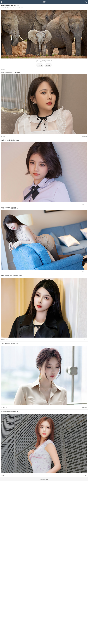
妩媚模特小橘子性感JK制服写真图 (10, 140)
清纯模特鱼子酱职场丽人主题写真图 (10, 72)
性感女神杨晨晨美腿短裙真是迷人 (10, 344)
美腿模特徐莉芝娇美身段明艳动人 (10, 208)
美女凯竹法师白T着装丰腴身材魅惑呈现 (11, 276)
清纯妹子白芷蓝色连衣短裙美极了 (10, 412)
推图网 (44, 2)
